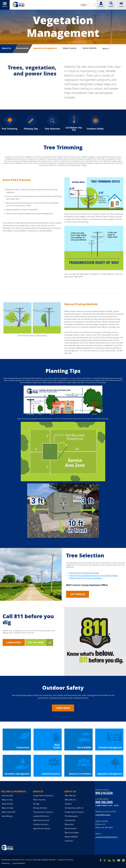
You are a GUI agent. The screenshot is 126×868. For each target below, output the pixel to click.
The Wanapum (71, 816)
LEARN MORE (63, 708)
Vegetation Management (45, 48)
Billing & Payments (14, 791)
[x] (105, 860)
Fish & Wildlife (90, 48)
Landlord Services (41, 816)
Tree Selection (52, 123)
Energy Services (40, 808)
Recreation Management (17, 774)
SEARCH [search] (111, 4)
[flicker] (123, 860)
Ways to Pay (7, 800)
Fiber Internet (39, 800)
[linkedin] (109, 860)
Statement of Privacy (66, 860)
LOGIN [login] (121, 4)
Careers (68, 804)
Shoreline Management (110, 748)
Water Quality (70, 48)
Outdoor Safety (95, 123)
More (106, 49)
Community (70, 820)
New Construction (41, 820)
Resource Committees (80, 774)
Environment (22, 48)
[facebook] (101, 860)
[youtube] (119, 860)
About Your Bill (8, 812)
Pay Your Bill (7, 796)
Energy (36, 804)
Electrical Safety (72, 833)
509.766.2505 (104, 802)
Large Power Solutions (43, 796)
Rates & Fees (7, 804)
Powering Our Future (74, 812)
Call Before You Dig (74, 123)
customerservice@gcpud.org (106, 837)
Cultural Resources (51, 774)
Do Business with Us (74, 808)
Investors (69, 841)
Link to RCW (27, 163)
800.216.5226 (104, 793)
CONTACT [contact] (101, 4)
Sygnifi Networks (19, 863)
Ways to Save (8, 808)
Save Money (7, 816)
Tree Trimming (9, 123)
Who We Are (70, 796)
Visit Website (78, 594)
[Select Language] (88, 5)
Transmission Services (43, 812)
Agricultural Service (42, 828)
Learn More (14, 642)
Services (38, 791)
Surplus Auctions (41, 824)
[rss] (114, 860)
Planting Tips (31, 123)
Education (69, 824)
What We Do (70, 800)
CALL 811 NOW (40, 642)
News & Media (71, 837)
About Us (6, 48)
